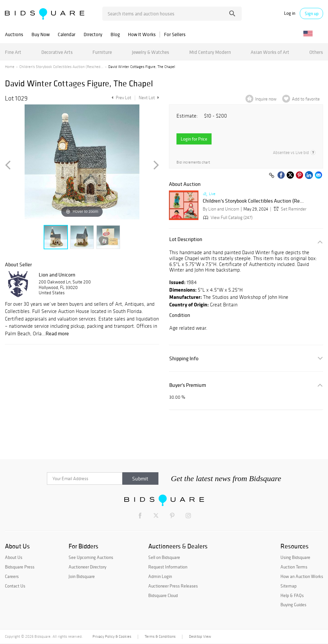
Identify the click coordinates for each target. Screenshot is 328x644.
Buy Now (41, 34)
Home (10, 67)
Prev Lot (121, 98)
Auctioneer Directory (87, 567)
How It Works (142, 34)
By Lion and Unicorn (221, 209)
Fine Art (13, 52)
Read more (57, 333)
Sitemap (288, 586)
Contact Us (15, 586)
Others (316, 52)
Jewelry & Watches (151, 52)
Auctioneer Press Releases (173, 586)
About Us (14, 557)
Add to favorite (306, 99)
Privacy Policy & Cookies (112, 636)
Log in (290, 13)
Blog (115, 34)
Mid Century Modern (210, 52)
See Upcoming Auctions (91, 557)
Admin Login (160, 576)
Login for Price (194, 139)
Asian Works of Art (270, 52)
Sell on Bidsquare (164, 557)
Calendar (67, 34)
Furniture (102, 52)
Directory (93, 34)
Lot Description (186, 239)
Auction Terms (294, 567)
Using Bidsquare (295, 557)
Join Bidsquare (82, 576)
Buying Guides (293, 605)
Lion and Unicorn (57, 275)
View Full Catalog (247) (227, 218)
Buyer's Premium (188, 385)
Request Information (168, 567)
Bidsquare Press (20, 567)
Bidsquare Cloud (163, 595)
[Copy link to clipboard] (272, 176)
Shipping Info (184, 358)
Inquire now (266, 99)
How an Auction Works (302, 576)
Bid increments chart (193, 162)
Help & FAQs (292, 595)
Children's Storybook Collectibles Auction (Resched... (61, 67)
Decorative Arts (57, 52)
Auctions (14, 34)
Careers (12, 576)
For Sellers (175, 34)
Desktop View (200, 636)
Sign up (312, 13)
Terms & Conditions (160, 636)
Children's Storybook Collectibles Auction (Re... (253, 201)
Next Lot (149, 98)
